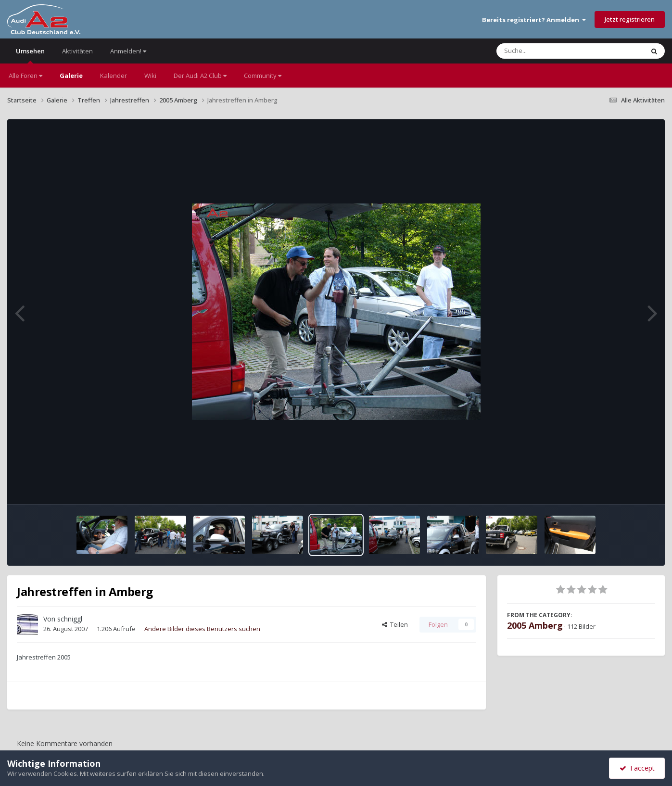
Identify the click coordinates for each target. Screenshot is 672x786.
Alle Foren (25, 76)
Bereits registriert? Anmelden (534, 20)
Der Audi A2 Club (200, 76)
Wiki (150, 76)
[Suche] (551, 51)
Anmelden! (128, 51)
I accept (637, 768)
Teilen (395, 624)
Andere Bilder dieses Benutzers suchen (202, 629)
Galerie (71, 76)
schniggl (70, 619)
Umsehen (30, 55)
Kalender (114, 76)
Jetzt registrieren (630, 19)
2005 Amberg (535, 625)
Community (263, 76)
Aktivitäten (77, 51)
